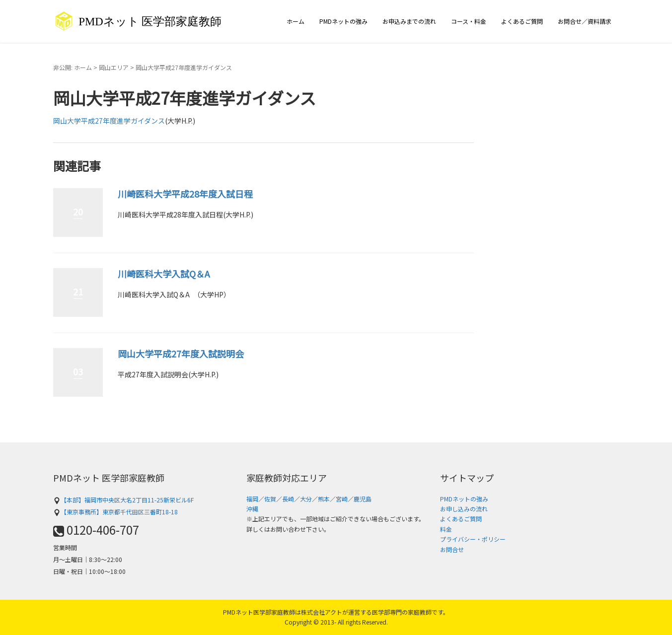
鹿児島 (363, 499)
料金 (446, 529)
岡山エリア (114, 67)
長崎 (288, 499)
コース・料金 (469, 21)
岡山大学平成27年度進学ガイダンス (109, 121)
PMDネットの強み (343, 21)
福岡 (252, 499)
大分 (306, 499)
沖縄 (252, 509)
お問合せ (452, 549)
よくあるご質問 (522, 21)
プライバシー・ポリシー (473, 539)
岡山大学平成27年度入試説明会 (181, 353)
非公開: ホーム (73, 67)
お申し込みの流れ (464, 509)
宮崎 (342, 499)
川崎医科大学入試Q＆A (164, 274)
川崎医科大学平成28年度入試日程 (185, 194)
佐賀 (270, 499)
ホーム (296, 21)
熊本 (324, 499)
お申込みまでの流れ (409, 21)
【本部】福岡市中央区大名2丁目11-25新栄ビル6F (123, 500)
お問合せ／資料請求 (585, 21)
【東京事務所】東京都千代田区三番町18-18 (115, 512)
